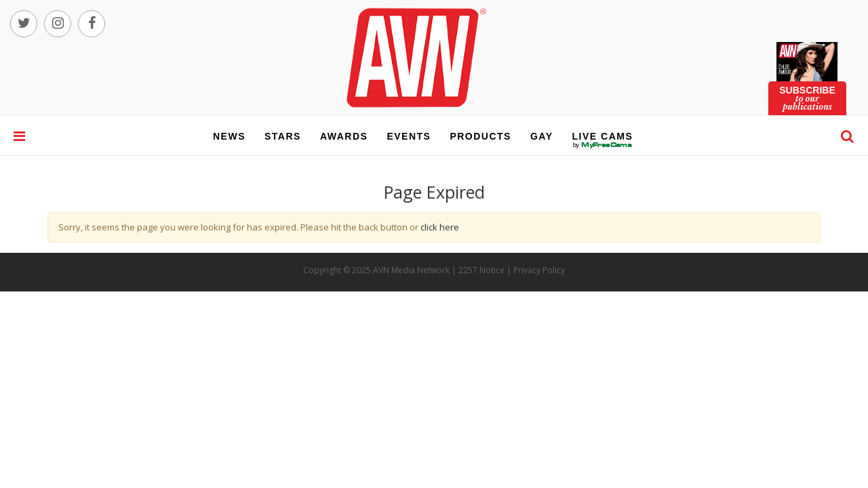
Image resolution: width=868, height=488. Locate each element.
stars (283, 136)
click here (440, 227)
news (229, 136)
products (480, 136)
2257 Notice (481, 270)
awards (344, 136)
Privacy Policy (539, 270)
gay (542, 136)
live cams (603, 145)
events (409, 136)
